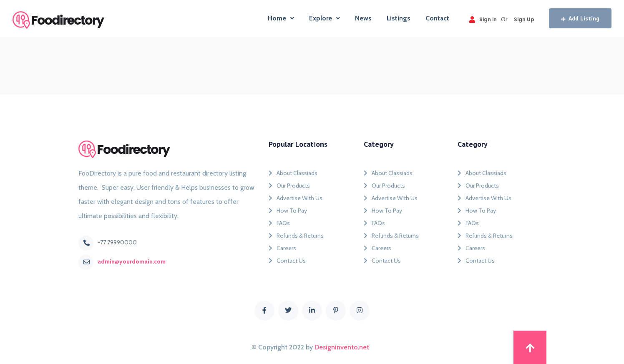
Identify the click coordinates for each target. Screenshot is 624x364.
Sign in (483, 19)
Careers (282, 248)
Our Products (289, 186)
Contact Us (287, 261)
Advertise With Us (296, 198)
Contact (437, 18)
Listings (399, 18)
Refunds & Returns (296, 236)
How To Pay (288, 211)
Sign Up (524, 19)
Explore (325, 18)
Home (281, 18)
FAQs (279, 223)
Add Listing (580, 18)
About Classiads (293, 173)
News (363, 18)
